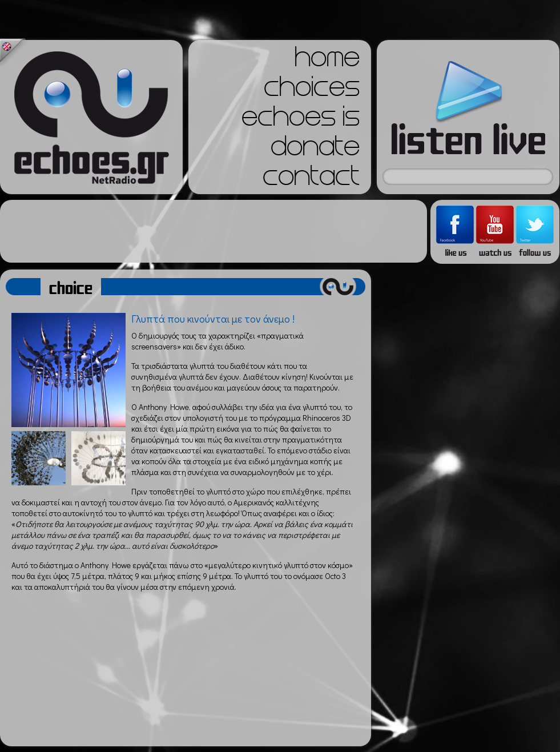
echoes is (301, 120)
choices (312, 90)
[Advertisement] (213, 231)
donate (315, 150)
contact (311, 179)
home (327, 61)
